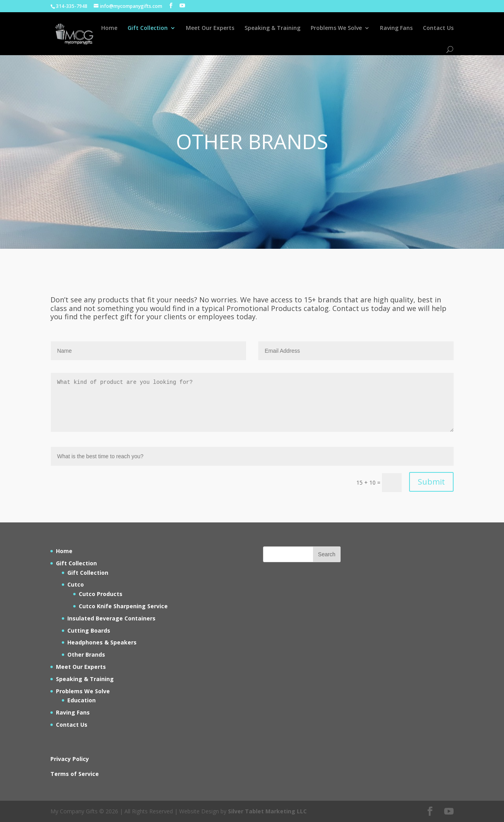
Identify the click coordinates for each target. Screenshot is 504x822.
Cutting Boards (89, 630)
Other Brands (86, 654)
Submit (431, 482)
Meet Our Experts (210, 28)
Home (109, 28)
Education (82, 700)
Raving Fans (396, 28)
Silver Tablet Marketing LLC (267, 811)
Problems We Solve (336, 28)
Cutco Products (101, 594)
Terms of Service (75, 774)
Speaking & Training (272, 28)
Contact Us (438, 28)
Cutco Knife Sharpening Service (123, 606)
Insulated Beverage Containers (111, 618)
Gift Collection (148, 28)
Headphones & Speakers (102, 642)
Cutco (76, 584)
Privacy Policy (70, 759)
